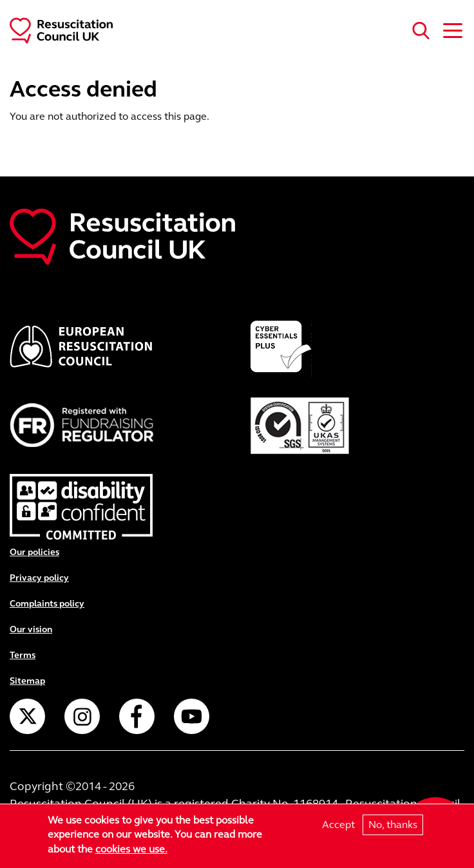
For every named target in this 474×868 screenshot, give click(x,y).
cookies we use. (131, 850)
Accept (338, 825)
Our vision (31, 629)
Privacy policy (39, 578)
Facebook (137, 716)
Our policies (34, 552)
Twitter (27, 716)
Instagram (82, 716)
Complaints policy (47, 604)
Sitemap (27, 681)
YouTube (192, 716)
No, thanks (393, 825)
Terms (23, 655)
